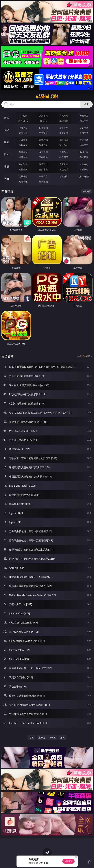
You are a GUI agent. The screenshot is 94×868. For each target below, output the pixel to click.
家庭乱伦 (43, 164)
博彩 (7, 118)
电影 (7, 142)
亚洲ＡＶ (23, 128)
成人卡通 (64, 140)
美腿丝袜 (23, 157)
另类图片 (84, 157)
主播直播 (64, 133)
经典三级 (43, 145)
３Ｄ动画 (84, 128)
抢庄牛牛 (84, 121)
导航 (7, 179)
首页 (31, 738)
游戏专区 (84, 116)
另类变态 (84, 145)
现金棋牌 (64, 121)
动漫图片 (84, 152)
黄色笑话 (64, 169)
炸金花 (43, 121)
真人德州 (43, 116)
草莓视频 (64, 176)
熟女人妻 (23, 133)
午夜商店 (43, 176)
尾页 (63, 738)
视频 (7, 130)
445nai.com (47, 97)
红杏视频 (23, 182)
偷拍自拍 (43, 140)
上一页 (42, 738)
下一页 (52, 738)
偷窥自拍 (23, 152)
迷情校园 (23, 169)
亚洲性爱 (23, 140)
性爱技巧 (84, 169)
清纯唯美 (43, 157)
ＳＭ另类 (84, 133)
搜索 (87, 104)
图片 (7, 154)
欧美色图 (64, 152)
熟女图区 (64, 157)
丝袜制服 (43, 133)
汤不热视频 (84, 176)
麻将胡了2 (23, 121)
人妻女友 (64, 164)
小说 (7, 166)
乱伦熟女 (64, 145)
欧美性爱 (84, 140)
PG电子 (23, 116)
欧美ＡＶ (64, 128)
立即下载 (68, 861)
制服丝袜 (23, 145)
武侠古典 (84, 164)
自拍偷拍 (43, 128)
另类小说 (43, 169)
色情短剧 (43, 182)
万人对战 (64, 116)
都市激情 (23, 164)
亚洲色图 (43, 152)
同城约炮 (23, 176)
